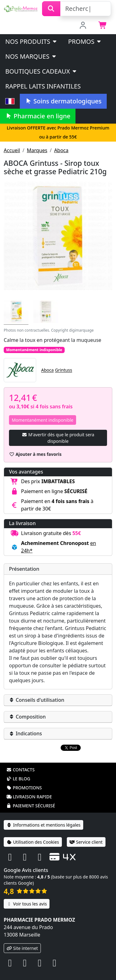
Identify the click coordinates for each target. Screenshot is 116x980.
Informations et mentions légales (43, 817)
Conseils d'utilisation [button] (37, 700)
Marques (37, 150)
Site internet (22, 940)
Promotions (24, 780)
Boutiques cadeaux (41, 71)
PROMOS (85, 41)
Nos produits (31, 41)
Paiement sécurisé (31, 798)
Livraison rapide (29, 789)
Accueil (12, 150)
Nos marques (31, 56)
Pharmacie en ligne (38, 116)
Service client (86, 834)
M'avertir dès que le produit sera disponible (58, 438)
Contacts (20, 762)
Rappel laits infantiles (43, 86)
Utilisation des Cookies (33, 834)
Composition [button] (27, 717)
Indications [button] (26, 733)
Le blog (18, 771)
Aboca (61, 150)
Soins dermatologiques (63, 101)
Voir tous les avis (27, 896)
